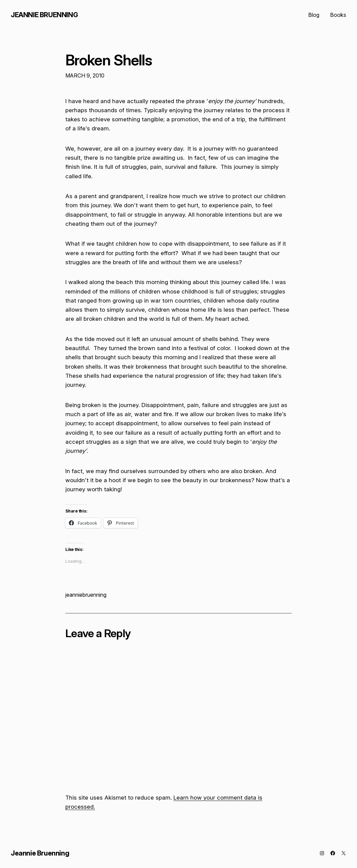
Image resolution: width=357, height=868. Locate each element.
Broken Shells (109, 60)
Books (338, 15)
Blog (314, 15)
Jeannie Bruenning (44, 15)
